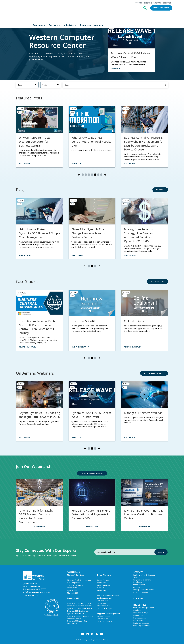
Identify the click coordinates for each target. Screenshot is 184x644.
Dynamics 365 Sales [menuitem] (75, 619)
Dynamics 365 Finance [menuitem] (76, 613)
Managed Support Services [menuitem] (143, 590)
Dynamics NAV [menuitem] (73, 590)
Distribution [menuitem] (138, 610)
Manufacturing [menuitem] (139, 615)
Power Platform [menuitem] (104, 575)
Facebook (97, 634)
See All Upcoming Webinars (92, 473)
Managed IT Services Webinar (143, 413)
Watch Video (24, 437)
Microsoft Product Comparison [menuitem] (79, 580)
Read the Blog (25, 255)
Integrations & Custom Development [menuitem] (142, 581)
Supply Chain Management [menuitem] (109, 613)
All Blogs (160, 190)
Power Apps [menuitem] (102, 583)
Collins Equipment (136, 321)
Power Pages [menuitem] (102, 590)
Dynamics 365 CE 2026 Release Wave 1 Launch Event (91, 415)
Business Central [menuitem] (104, 598)
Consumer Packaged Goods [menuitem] (144, 607)
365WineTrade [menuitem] (103, 601)
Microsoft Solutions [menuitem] (75, 575)
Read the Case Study (27, 347)
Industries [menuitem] (69, 11)
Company (27, 595)
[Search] (115, 85)
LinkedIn (88, 634)
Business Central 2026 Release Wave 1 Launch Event (131, 55)
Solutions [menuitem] (38, 11)
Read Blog (115, 68)
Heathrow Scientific (84, 321)
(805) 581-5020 (30, 583)
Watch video (129, 163)
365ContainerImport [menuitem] (105, 608)
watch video (24, 163)
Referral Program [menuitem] (152, 3)
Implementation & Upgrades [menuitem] (144, 575)
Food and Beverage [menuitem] (141, 613)
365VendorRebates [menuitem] (104, 621)
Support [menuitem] (138, 3)
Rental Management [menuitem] (141, 623)
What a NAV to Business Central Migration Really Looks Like (91, 141)
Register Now (39, 527)
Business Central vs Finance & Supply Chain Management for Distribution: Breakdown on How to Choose (144, 143)
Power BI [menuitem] (101, 588)
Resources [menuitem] (85, 11)
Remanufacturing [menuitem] (140, 618)
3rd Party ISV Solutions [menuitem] (76, 585)
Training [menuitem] (136, 577)
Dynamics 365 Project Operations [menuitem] (80, 616)
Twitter (92, 634)
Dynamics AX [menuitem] (72, 588)
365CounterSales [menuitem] (104, 616)
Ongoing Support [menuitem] (140, 587)
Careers (36, 595)
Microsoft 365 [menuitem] (72, 593)
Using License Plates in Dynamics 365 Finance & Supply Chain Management (39, 233)
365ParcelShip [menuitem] (103, 619)
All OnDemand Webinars (154, 373)
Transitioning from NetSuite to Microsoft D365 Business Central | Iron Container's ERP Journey (39, 327)
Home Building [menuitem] (139, 620)
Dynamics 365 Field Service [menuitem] (77, 611)
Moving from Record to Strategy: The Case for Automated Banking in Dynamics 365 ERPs (139, 235)
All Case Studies (158, 281)
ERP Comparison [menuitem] (74, 583)
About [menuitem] (98, 11)
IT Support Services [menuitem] (141, 592)
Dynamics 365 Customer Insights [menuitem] (80, 606)
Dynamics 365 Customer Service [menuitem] (79, 608)
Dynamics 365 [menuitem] (73, 598)
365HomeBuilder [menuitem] (104, 606)
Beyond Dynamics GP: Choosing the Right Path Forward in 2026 (39, 415)
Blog (83, 634)
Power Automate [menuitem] (104, 585)
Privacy (105, 640)
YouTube (102, 634)
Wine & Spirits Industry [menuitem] (142, 625)
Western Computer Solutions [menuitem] (108, 595)
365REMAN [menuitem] (102, 603)
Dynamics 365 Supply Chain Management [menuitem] (78, 622)
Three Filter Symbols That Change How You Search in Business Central (89, 233)
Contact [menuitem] (167, 3)
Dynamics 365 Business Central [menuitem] (79, 603)
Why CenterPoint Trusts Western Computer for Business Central (35, 141)
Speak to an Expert (161, 8)
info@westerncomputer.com (36, 592)
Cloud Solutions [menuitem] (139, 585)
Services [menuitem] (54, 11)
